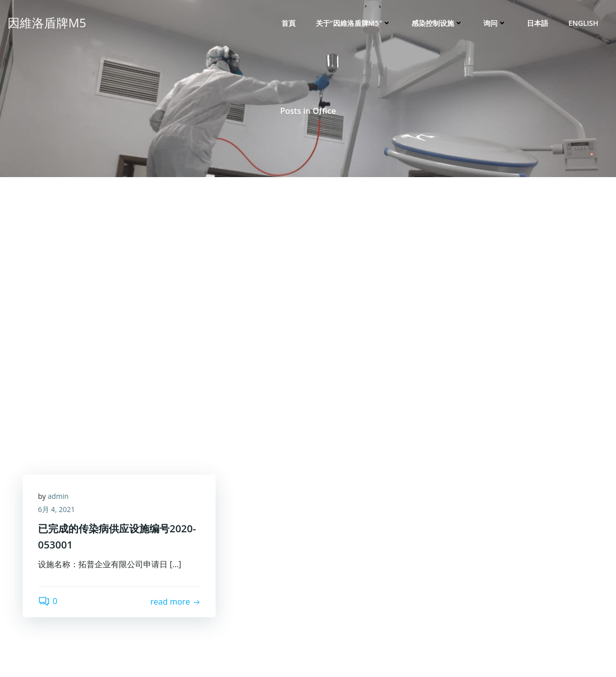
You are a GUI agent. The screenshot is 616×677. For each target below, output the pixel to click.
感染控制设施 (437, 23)
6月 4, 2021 (56, 509)
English (583, 23)
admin (58, 496)
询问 (495, 23)
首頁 (289, 23)
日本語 (538, 23)
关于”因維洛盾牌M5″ (354, 23)
